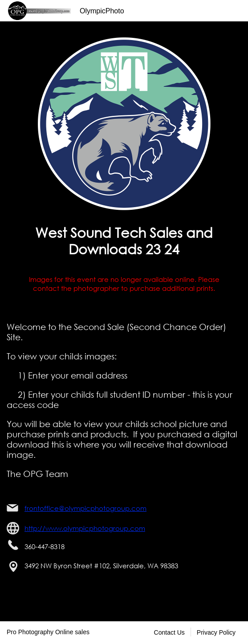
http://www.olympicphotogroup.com (85, 528)
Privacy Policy (216, 632)
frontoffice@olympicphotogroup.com (85, 508)
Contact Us (169, 632)
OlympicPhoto (102, 11)
